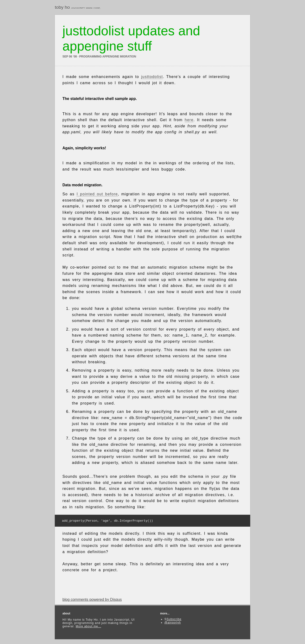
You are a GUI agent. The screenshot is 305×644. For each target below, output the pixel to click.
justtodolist (152, 77)
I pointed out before (97, 194)
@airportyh (173, 623)
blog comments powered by (92, 600)
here (189, 120)
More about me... (89, 627)
